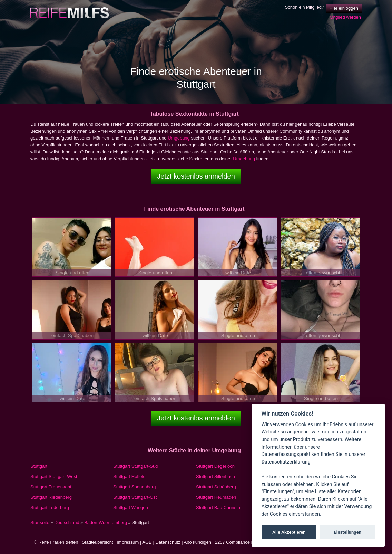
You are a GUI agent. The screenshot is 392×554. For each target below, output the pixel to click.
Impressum (128, 542)
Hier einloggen (344, 8)
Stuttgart (39, 466)
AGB (147, 542)
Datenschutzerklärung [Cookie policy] (286, 462)
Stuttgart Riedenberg (51, 497)
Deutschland (67, 522)
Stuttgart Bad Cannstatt (219, 508)
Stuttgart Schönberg (216, 487)
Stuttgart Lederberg (50, 508)
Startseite (40, 522)
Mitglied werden (345, 17)
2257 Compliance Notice (239, 542)
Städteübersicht (97, 542)
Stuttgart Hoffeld (129, 476)
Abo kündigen (198, 542)
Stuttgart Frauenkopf (51, 487)
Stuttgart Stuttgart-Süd (135, 466)
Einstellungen (347, 532)
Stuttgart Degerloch (215, 466)
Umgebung (179, 138)
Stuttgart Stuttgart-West (54, 476)
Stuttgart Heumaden (216, 497)
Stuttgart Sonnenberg (135, 487)
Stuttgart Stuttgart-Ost (135, 497)
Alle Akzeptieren (289, 532)
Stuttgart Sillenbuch (215, 476)
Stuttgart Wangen (131, 508)
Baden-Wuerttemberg (106, 522)
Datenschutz (168, 542)
